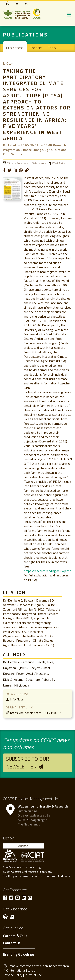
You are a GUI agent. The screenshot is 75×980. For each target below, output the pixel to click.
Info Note (17, 699)
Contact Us (12, 943)
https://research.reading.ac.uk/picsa (47, 571)
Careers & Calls (15, 936)
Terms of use (33, 975)
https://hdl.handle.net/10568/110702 (36, 713)
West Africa (59, 163)
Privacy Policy (13, 975)
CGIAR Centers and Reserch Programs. (27, 871)
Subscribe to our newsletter (28, 763)
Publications (15, 48)
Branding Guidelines (19, 954)
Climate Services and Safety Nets (26, 163)
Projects (36, 48)
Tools (52, 48)
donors (66, 876)
